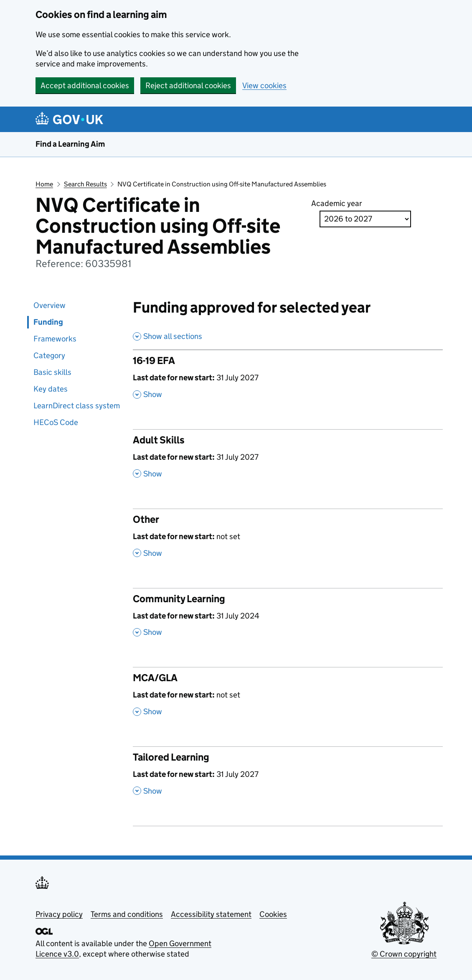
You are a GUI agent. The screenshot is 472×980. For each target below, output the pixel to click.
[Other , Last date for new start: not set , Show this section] (288, 540)
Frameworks (55, 339)
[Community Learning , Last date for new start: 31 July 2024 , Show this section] (288, 620)
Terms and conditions (127, 914)
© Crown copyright (404, 954)
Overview (49, 305)
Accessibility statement (211, 914)
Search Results (85, 184)
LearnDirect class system (77, 406)
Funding (48, 322)
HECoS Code (56, 422)
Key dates (51, 389)
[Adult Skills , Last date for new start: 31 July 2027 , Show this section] (288, 461)
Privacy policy (59, 914)
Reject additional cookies (188, 85)
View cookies (264, 85)
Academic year (337, 203)
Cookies (273, 914)
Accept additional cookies (85, 85)
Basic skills (52, 372)
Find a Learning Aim (70, 144)
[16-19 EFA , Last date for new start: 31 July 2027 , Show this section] (288, 382)
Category (49, 355)
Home (44, 184)
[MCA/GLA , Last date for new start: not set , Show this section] (288, 699)
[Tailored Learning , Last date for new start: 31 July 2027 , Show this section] (288, 778)
